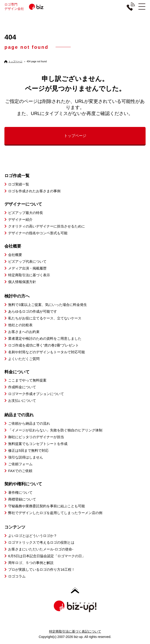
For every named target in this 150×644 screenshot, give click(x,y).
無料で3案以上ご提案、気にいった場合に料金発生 (47, 305)
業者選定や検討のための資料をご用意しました (45, 338)
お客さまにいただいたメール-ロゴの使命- (41, 549)
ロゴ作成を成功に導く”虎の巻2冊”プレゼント (43, 345)
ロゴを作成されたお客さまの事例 (34, 191)
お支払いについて (22, 401)
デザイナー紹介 (20, 219)
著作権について (20, 492)
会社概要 (15, 255)
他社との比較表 (20, 325)
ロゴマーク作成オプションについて (36, 394)
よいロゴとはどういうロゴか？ (33, 536)
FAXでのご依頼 (20, 471)
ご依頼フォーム (20, 464)
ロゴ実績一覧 (19, 184)
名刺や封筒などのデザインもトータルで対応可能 (47, 352)
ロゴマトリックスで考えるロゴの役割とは (41, 542)
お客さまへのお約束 (24, 332)
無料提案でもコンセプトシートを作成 (38, 444)
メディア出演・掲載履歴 (27, 268)
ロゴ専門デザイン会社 (30, 7)
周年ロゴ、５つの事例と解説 (31, 563)
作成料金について (22, 387)
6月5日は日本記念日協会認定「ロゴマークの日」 (47, 556)
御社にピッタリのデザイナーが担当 (36, 437)
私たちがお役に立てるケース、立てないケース (45, 318)
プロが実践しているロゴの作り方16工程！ (42, 569)
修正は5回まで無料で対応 (28, 450)
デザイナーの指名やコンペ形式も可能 (38, 233)
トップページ (15, 61)
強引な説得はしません (26, 457)
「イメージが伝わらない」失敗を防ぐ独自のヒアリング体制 (55, 430)
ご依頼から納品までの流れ (29, 423)
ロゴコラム (17, 576)
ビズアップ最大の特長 (26, 213)
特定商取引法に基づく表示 (29, 275)
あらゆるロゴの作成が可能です (33, 311)
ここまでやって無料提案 (27, 380)
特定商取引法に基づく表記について (75, 631)
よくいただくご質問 (24, 359)
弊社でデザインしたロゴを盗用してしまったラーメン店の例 (55, 513)
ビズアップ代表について (27, 261)
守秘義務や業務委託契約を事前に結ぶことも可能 (47, 506)
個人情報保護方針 (22, 282)
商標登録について (22, 499)
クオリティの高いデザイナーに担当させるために (47, 226)
